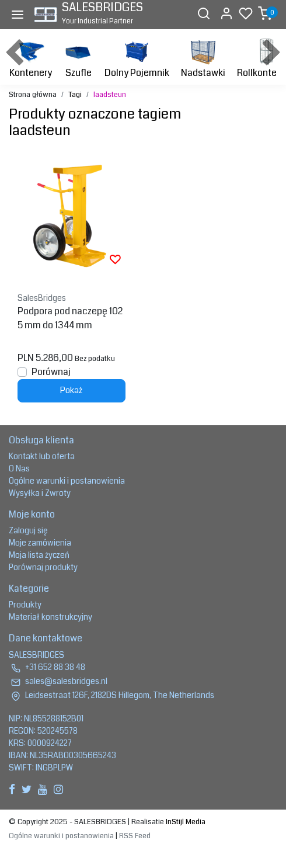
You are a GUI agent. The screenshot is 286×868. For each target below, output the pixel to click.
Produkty (25, 605)
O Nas (19, 468)
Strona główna (33, 95)
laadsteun (110, 95)
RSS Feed (135, 836)
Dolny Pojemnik (137, 58)
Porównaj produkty (43, 567)
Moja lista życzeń (39, 555)
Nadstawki (203, 58)
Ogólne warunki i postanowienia (67, 481)
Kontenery (31, 58)
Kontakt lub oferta (42, 456)
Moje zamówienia (40, 543)
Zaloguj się (28, 530)
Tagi (75, 95)
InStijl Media (185, 822)
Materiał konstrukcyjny (50, 617)
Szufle (78, 58)
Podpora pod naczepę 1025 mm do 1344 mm (70, 318)
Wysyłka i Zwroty (40, 493)
